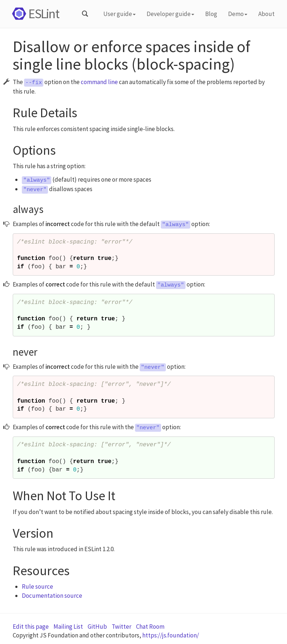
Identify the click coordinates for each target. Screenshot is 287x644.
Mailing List (68, 627)
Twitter (121, 627)
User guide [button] (119, 14)
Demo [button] (238, 14)
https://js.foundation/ (171, 635)
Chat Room (150, 627)
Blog (211, 14)
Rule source (37, 586)
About (266, 14)
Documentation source (52, 596)
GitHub (97, 627)
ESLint (34, 14)
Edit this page (31, 627)
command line (99, 82)
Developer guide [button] (170, 14)
